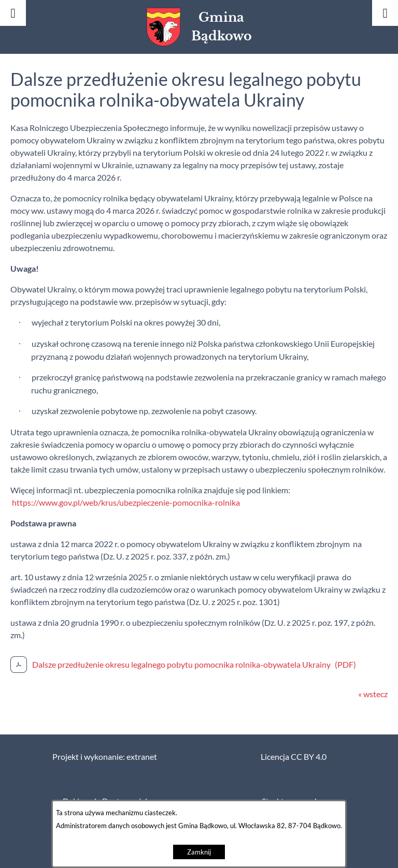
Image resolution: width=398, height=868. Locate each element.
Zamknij (199, 852)
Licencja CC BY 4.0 (294, 757)
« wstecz (373, 694)
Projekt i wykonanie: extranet (105, 757)
